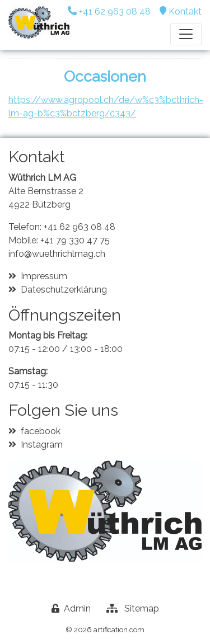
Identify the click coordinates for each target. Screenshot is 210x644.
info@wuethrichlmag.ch (57, 254)
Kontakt (185, 11)
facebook (41, 431)
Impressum (44, 276)
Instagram (42, 445)
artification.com (119, 630)
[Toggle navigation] (186, 34)
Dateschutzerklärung (64, 290)
